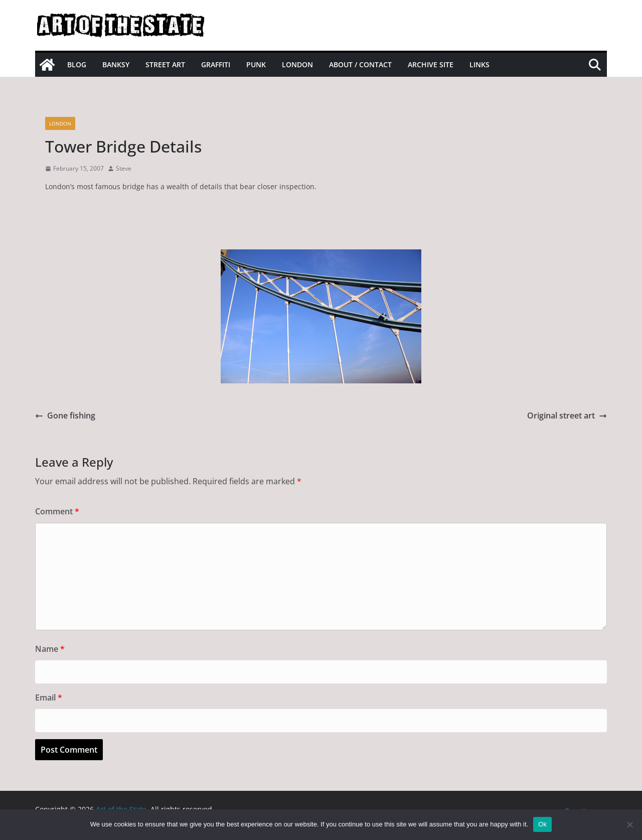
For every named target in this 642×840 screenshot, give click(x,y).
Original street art (567, 415)
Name (50, 649)
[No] (629, 824)
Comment (57, 511)
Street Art (165, 64)
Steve (124, 168)
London (297, 64)
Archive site (431, 64)
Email (49, 697)
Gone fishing (65, 415)
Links (479, 64)
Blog (77, 64)
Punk (256, 64)
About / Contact (360, 64)
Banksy (116, 64)
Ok (542, 824)
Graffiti (216, 64)
